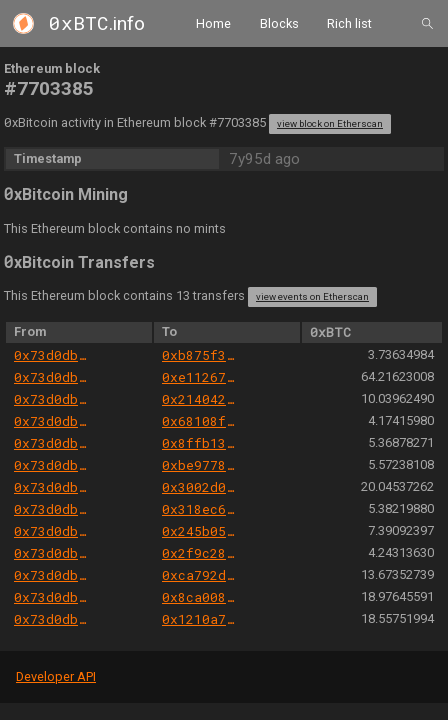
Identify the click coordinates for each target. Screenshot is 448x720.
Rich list (349, 22)
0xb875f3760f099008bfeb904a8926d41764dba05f (200, 355)
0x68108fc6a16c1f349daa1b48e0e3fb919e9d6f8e (200, 421)
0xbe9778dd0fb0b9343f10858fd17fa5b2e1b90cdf (200, 465)
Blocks (279, 22)
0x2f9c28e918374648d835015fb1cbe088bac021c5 (200, 553)
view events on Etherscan (312, 296)
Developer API (56, 676)
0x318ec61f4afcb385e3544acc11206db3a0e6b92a (200, 509)
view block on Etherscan (330, 123)
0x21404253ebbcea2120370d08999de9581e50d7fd (200, 399)
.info (97, 23)
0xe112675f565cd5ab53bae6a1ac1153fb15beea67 (200, 377)
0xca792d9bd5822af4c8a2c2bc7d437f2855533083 (200, 575)
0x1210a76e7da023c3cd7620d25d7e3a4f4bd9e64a (200, 619)
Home (213, 22)
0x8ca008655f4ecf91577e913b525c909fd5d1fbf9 (200, 597)
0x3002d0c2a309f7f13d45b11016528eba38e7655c (200, 487)
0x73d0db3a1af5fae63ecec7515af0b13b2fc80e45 (52, 355)
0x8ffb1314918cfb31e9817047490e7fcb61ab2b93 (200, 443)
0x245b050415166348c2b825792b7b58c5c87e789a (200, 531)
